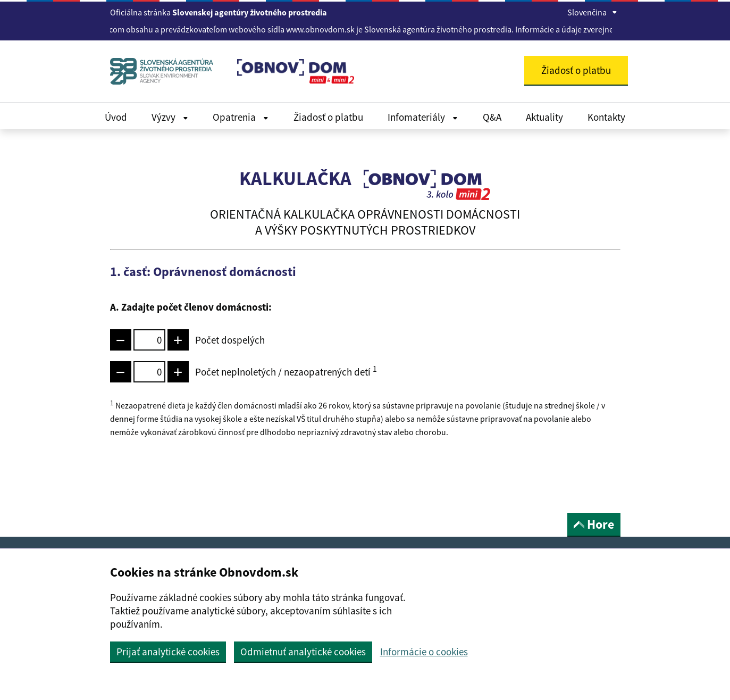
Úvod (116, 117)
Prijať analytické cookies (168, 652)
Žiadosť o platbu (328, 117)
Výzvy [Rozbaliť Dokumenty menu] (170, 117)
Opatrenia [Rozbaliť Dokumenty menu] (241, 117)
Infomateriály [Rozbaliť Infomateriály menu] (423, 117)
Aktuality (544, 117)
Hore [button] (594, 524)
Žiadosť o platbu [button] (576, 70)
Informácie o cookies (424, 652)
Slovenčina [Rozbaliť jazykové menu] (592, 12)
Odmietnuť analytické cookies (303, 652)
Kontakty (606, 117)
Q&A (492, 117)
